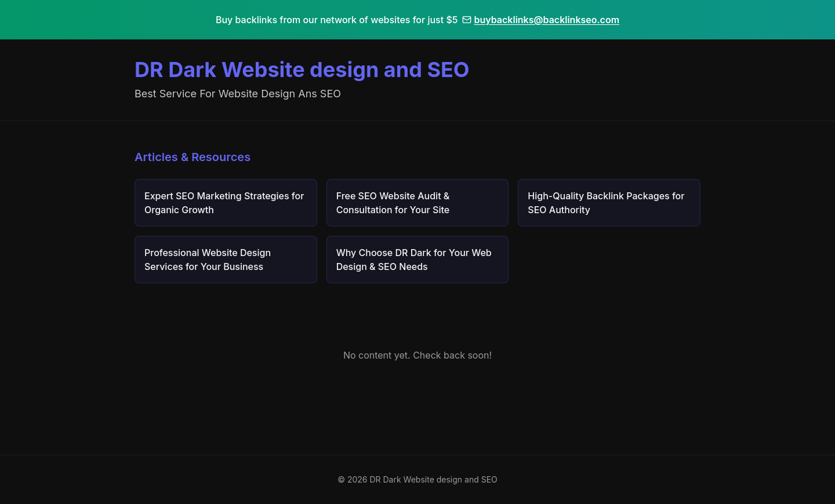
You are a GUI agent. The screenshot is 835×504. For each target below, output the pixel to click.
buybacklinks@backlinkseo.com (541, 20)
